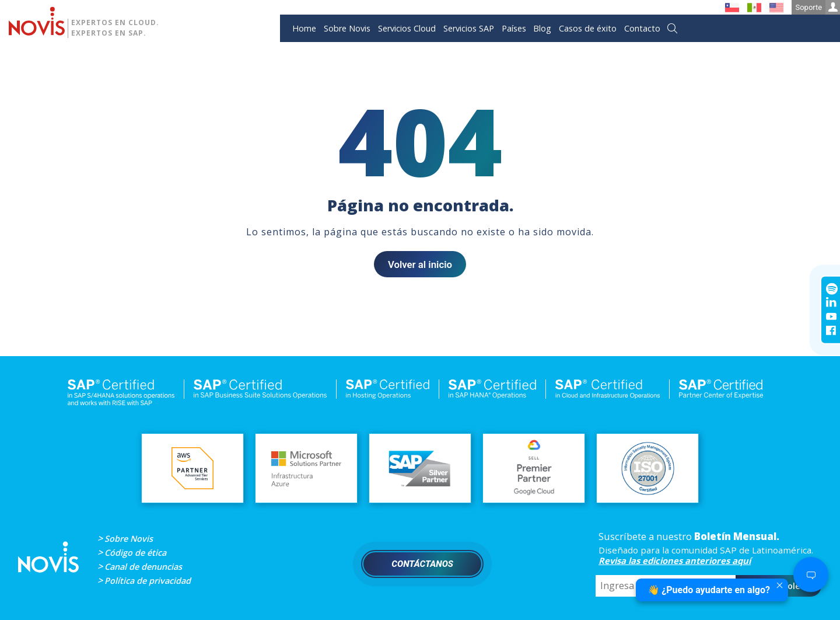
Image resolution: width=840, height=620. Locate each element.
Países (514, 28)
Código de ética (135, 553)
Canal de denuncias (143, 567)
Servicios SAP (469, 28)
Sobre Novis (347, 28)
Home (304, 28)
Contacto (642, 28)
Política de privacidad (148, 581)
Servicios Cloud (407, 28)
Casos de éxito (588, 28)
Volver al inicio (420, 264)
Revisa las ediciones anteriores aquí (675, 560)
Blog (542, 28)
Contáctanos (422, 564)
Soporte (818, 7)
